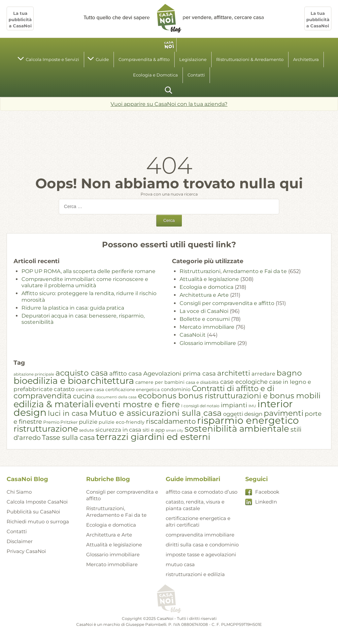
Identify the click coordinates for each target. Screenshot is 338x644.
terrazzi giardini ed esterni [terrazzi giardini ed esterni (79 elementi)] (153, 437)
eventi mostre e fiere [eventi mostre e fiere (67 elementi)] (137, 404)
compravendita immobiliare (200, 535)
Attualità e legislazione (209, 279)
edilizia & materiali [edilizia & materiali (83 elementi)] (54, 404)
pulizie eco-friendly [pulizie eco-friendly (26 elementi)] (122, 422)
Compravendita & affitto (144, 59)
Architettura (306, 59)
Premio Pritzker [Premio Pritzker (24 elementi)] (60, 422)
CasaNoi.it (193, 335)
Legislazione (193, 59)
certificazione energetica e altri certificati (198, 521)
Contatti (196, 75)
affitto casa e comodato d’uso (202, 492)
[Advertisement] (169, 129)
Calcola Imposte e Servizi (52, 59)
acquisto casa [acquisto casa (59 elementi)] (82, 373)
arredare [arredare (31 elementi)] (263, 374)
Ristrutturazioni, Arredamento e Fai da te (233, 271)
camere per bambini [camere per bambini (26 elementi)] (160, 382)
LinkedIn (266, 502)
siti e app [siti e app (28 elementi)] (154, 430)
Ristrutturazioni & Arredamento (250, 59)
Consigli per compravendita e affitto (227, 303)
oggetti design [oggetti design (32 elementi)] (243, 414)
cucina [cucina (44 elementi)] (84, 396)
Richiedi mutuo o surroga (38, 521)
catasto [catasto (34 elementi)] (64, 389)
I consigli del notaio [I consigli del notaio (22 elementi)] (200, 406)
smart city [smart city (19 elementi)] (175, 430)
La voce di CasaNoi (204, 311)
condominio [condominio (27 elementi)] (176, 389)
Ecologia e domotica (206, 287)
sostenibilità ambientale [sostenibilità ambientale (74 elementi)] (237, 429)
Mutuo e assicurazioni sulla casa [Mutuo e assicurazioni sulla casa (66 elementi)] (155, 413)
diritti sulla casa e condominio (202, 545)
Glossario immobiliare (208, 343)
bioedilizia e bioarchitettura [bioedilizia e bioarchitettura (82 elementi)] (74, 381)
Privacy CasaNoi (26, 551)
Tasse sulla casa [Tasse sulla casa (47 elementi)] (68, 437)
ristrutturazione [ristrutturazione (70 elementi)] (46, 429)
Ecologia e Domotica (155, 75)
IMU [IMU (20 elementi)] (252, 406)
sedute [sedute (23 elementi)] (87, 430)
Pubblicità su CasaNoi (33, 512)
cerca (169, 90)
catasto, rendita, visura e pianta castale (195, 505)
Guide (102, 59)
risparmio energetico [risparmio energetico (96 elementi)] (248, 420)
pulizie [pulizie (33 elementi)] (88, 422)
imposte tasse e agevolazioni (201, 554)
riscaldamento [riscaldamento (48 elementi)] (171, 421)
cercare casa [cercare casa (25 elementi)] (90, 389)
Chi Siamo (19, 492)
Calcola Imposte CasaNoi (37, 502)
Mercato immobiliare (207, 327)
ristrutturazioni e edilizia (195, 574)
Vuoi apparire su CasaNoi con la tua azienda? (169, 104)
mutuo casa (180, 564)
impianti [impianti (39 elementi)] (234, 405)
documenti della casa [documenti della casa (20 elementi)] (116, 397)
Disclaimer (20, 541)
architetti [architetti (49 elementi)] (234, 373)
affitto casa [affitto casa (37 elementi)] (126, 373)
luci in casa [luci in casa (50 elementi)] (68, 413)
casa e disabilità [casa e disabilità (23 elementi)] (202, 382)
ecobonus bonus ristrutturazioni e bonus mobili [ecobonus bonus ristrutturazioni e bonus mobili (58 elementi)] (229, 396)
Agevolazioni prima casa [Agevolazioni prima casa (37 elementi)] (180, 373)
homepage (169, 45)
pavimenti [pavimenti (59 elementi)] (284, 413)
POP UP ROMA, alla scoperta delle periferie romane (88, 271)
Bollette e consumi (205, 319)
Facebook (267, 492)
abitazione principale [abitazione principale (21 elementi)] (34, 374)
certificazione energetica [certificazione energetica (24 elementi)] (133, 389)
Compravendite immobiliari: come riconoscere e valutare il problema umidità (85, 282)
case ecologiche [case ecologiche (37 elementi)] (244, 382)
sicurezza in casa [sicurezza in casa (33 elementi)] (118, 430)
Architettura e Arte (204, 295)
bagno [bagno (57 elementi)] (289, 373)
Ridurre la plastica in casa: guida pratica (73, 308)
